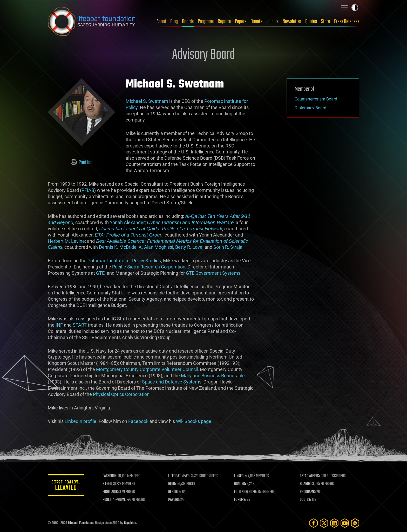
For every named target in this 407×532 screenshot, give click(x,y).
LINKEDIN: (241, 476)
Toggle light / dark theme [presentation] (355, 8)
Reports (224, 22)
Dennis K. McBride (118, 247)
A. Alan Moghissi (156, 247)
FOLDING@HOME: (246, 492)
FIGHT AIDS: (111, 492)
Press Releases (347, 22)
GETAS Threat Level (66, 486)
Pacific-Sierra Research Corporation (149, 267)
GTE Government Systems (213, 273)
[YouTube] (345, 523)
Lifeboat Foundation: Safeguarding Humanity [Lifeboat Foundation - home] (92, 22)
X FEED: (108, 484)
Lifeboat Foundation (81, 523)
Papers (241, 22)
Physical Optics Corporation (121, 394)
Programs (206, 22)
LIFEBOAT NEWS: (179, 476)
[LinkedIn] (334, 523)
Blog (174, 22)
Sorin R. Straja (228, 247)
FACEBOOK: (110, 476)
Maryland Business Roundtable (213, 376)
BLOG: (172, 484)
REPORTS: (175, 492)
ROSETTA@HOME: (115, 500)
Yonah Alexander (127, 222)
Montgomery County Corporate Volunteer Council (147, 369)
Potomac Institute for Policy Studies (124, 261)
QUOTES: (306, 500)
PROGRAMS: (308, 492)
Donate (256, 22)
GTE (100, 273)
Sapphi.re (130, 523)
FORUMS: (240, 500)
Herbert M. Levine (66, 241)
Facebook (138, 421)
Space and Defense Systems (172, 382)
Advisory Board (203, 55)
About (161, 22)
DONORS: (240, 484)
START (80, 325)
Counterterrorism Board (316, 99)
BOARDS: (306, 484)
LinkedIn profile (80, 421)
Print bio (82, 163)
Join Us (273, 22)
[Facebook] (314, 523)
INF (59, 325)
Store (325, 22)
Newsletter (292, 22)
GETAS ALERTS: (310, 476)
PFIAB (88, 190)
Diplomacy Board (310, 108)
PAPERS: (174, 500)
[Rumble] (355, 523)
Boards (188, 22)
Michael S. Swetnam (147, 101)
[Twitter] (324, 523)
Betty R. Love (189, 247)
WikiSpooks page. (194, 421)
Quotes (311, 22)
